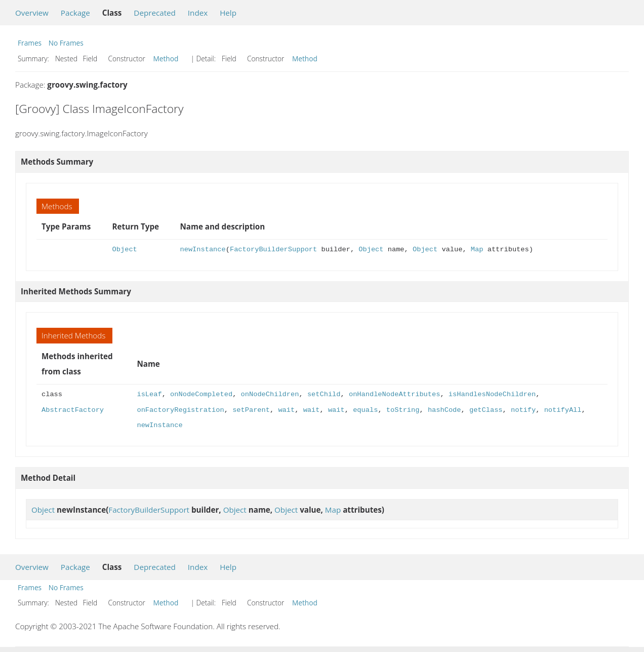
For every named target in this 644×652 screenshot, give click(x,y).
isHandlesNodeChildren (492, 394)
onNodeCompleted (201, 394)
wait (286, 410)
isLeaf (149, 394)
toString (403, 410)
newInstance (203, 250)
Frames (30, 43)
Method (166, 59)
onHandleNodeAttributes (394, 394)
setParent (251, 410)
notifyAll (562, 410)
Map (477, 250)
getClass (486, 410)
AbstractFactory (73, 410)
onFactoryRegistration (180, 410)
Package (75, 13)
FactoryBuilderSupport (273, 250)
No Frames (66, 43)
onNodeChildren (270, 394)
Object (125, 250)
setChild (324, 394)
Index (198, 13)
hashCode (445, 410)
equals (365, 410)
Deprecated (155, 13)
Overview (32, 13)
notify (523, 410)
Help (228, 13)
